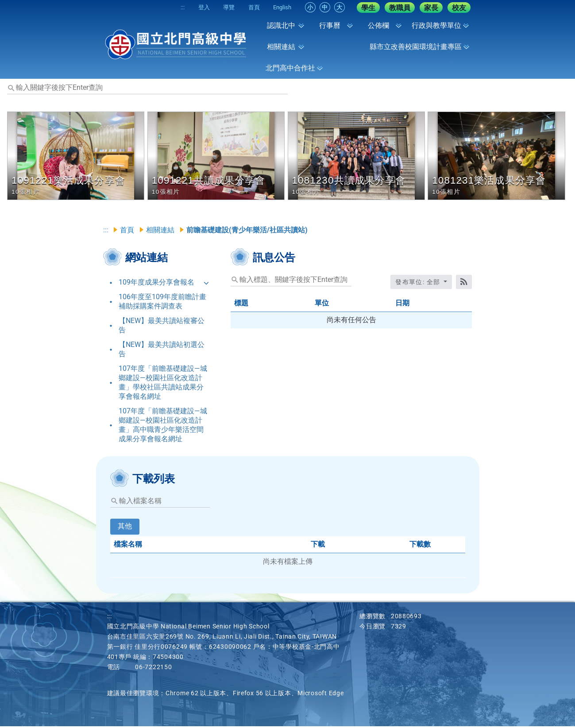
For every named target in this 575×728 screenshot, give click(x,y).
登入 (189, 7)
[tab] (125, 534)
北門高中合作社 (290, 68)
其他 (125, 528)
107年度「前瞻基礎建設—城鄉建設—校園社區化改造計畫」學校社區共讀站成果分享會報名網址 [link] (163, 384)
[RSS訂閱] (464, 283)
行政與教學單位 (436, 25)
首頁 (248, 7)
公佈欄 (378, 25)
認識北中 (281, 25)
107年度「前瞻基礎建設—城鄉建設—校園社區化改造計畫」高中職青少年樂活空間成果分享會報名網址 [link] (163, 426)
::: (164, 7)
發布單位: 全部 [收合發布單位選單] (419, 283)
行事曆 (330, 25)
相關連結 (281, 47)
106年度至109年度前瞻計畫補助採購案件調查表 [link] (162, 303)
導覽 (219, 7)
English (280, 7)
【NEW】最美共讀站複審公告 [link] (162, 327)
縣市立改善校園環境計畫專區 (416, 47)
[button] (77, 156)
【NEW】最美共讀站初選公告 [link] (162, 351)
